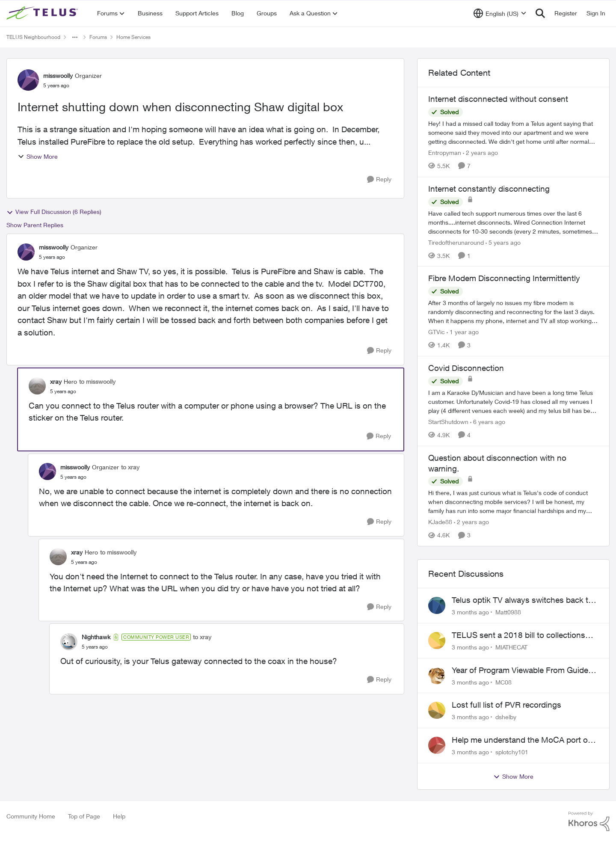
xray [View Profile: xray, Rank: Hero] (56, 381)
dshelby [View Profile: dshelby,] (506, 717)
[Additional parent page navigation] (75, 37)
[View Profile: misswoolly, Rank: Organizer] (28, 80)
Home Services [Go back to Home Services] (133, 37)
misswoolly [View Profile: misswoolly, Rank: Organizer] (58, 76)
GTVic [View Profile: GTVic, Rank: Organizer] (437, 332)
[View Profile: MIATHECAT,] (437, 640)
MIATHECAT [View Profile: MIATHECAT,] (511, 647)
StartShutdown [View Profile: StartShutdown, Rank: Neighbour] (448, 422)
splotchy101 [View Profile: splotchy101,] (512, 752)
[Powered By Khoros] (589, 821)
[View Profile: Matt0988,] (437, 605)
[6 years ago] (488, 422)
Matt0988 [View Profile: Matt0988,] (508, 612)
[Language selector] (500, 13)
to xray (130, 467)
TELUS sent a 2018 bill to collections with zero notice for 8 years (518, 635)
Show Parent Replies (35, 225)
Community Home (31, 816)
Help (119, 816)
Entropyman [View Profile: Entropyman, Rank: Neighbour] (445, 153)
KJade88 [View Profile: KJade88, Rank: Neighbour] (440, 522)
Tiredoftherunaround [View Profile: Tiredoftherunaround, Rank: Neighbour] (456, 242)
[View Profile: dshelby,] (437, 710)
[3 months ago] (470, 612)
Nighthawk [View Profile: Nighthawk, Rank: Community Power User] (96, 637)
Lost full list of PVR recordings (506, 705)
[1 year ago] (463, 332)
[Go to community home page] (43, 13)
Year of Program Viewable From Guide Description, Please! (520, 670)
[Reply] (379, 179)
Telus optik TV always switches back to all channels (522, 600)
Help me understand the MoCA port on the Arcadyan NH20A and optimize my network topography (522, 740)
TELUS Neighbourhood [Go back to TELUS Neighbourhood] (33, 37)
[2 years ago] (480, 153)
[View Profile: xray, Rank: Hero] (37, 386)
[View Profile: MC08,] (437, 676)
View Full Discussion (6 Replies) (54, 212)
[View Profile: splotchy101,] (437, 745)
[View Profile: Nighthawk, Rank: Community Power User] (69, 642)
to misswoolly (97, 381)
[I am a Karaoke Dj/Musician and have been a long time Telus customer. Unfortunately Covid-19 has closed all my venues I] (513, 402)
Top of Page (84, 816)
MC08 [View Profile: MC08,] (503, 682)
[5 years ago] (503, 242)
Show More (38, 156)
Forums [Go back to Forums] (98, 37)
